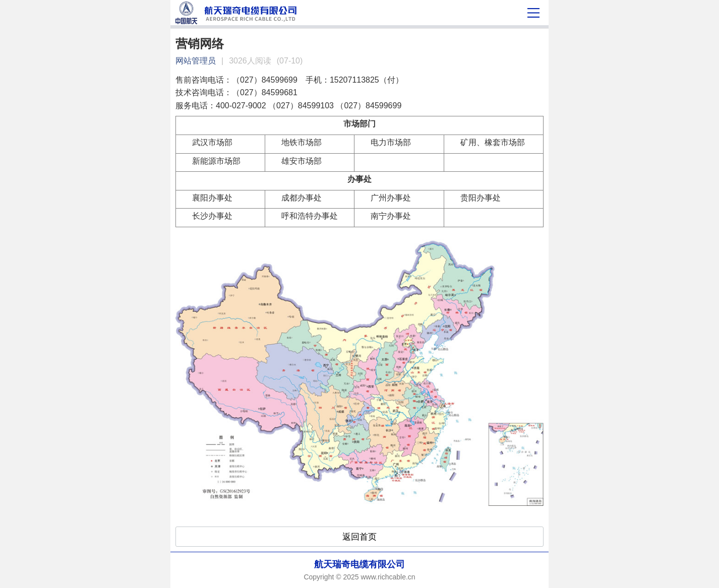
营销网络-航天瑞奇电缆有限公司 (312, 13)
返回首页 (359, 537)
